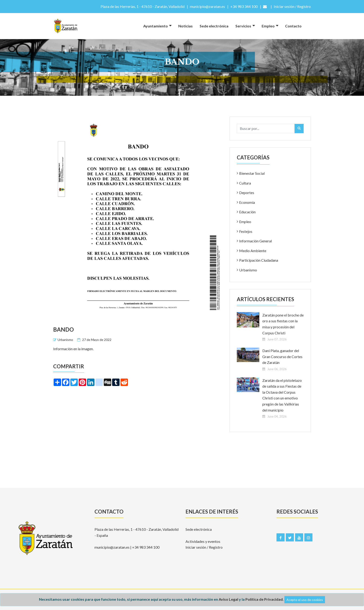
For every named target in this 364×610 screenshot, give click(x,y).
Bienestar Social (252, 173)
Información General (255, 241)
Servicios (243, 26)
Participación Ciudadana (259, 260)
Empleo (268, 26)
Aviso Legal (228, 599)
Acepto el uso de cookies (305, 600)
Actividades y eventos (203, 541)
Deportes (247, 193)
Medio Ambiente (253, 251)
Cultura (245, 183)
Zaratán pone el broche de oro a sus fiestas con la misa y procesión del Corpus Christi (283, 324)
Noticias (185, 26)
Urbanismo (65, 340)
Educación (247, 212)
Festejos (246, 231)
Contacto (293, 26)
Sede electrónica (214, 26)
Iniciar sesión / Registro (204, 547)
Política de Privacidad (264, 599)
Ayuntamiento (156, 26)
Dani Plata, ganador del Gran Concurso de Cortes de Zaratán (282, 356)
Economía (247, 202)
